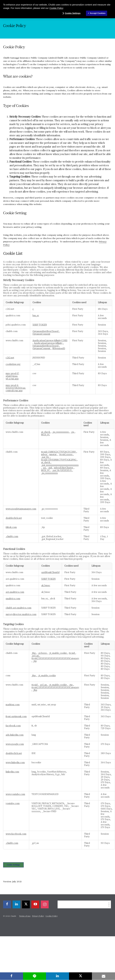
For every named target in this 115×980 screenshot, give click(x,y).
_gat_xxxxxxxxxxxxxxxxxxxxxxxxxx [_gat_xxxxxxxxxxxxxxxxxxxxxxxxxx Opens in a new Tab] (60, 465)
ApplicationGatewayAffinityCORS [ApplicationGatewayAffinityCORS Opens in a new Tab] (50, 341)
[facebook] (7, 904)
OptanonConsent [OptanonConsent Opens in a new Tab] (41, 334)
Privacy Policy (38, 916)
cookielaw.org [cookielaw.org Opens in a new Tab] (13, 364)
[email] (103, 976)
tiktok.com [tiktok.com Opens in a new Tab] (11, 527)
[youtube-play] (35, 904)
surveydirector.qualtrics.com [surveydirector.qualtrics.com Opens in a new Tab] (21, 615)
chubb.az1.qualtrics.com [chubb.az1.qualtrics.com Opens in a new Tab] (19, 608)
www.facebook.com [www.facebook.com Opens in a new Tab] (16, 834)
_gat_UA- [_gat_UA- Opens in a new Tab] (46, 457)
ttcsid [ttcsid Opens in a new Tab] (72, 653)
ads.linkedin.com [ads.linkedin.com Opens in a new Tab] (15, 735)
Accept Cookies (98, 13)
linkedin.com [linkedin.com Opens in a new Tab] (12, 772)
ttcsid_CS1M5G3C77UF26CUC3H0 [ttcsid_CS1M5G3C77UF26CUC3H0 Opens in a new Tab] (59, 452)
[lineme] (35, 976)
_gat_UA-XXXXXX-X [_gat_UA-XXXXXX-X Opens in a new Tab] (62, 471)
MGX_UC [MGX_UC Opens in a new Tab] (45, 435)
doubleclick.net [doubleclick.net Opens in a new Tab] (14, 518)
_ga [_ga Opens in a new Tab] (73, 432)
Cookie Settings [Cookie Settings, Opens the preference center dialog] (73, 13)
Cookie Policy (52, 916)
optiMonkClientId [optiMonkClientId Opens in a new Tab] (50, 573)
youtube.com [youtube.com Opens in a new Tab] (13, 804)
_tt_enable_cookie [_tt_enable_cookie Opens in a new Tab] (58, 653)
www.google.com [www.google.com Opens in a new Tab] (15, 744)
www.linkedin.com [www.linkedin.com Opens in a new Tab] (15, 763)
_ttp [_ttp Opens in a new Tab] (35, 661)
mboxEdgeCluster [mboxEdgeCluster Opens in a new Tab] (64, 468)
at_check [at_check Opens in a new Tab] (46, 432)
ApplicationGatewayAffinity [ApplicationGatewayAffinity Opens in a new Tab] (49, 343)
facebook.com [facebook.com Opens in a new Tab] (13, 726)
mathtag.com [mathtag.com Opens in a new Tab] (13, 705)
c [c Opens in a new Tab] (33, 309)
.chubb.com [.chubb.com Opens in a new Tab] (12, 537)
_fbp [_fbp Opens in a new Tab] (34, 653)
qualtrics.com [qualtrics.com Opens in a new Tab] (13, 599)
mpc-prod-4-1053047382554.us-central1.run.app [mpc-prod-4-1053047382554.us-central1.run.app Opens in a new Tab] (16, 388)
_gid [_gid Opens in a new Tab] (50, 468)
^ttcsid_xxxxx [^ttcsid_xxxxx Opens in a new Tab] (66, 455)
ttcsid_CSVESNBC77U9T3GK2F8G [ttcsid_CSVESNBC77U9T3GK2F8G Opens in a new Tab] (59, 460)
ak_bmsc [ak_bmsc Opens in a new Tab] (46, 586)
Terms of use (25, 916)
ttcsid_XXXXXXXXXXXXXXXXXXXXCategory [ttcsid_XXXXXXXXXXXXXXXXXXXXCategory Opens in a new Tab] (55, 659)
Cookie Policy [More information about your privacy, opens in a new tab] (56, 8)
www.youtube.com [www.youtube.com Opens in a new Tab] (15, 794)
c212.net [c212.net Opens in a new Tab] (10, 358)
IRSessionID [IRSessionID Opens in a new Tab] (59, 349)
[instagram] (45, 904)
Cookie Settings (13, 865)
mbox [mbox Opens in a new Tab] (44, 455)
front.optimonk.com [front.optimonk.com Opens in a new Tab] (16, 717)
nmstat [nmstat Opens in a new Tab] (53, 455)
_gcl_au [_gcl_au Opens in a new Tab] (35, 656)
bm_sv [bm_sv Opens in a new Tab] (36, 316)
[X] (26, 904)
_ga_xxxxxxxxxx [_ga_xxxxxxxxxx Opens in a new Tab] (61, 432)
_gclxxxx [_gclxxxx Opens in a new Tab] (43, 653)
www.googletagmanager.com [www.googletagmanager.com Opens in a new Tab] (21, 509)
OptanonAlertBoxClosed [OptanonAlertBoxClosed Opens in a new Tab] (46, 331)
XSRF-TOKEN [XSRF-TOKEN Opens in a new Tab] (40, 325)
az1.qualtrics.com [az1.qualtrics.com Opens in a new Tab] (15, 592)
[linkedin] (16, 904)
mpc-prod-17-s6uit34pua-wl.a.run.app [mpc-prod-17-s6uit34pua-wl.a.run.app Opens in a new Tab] (12, 376)
